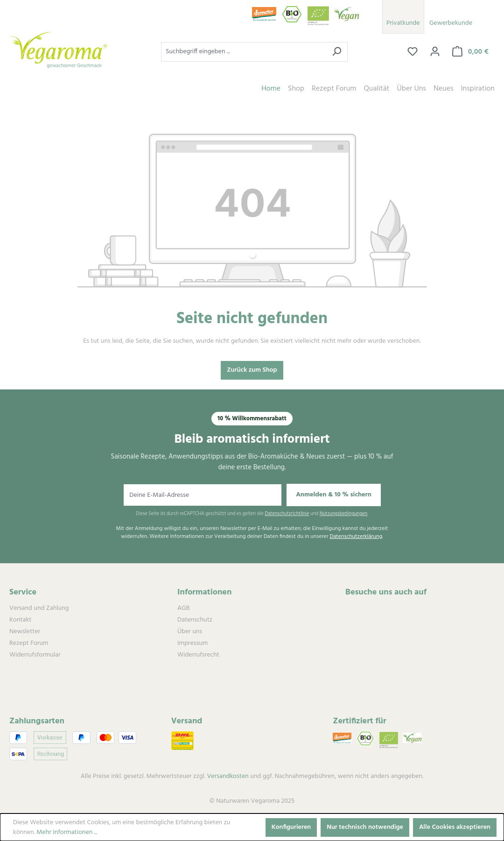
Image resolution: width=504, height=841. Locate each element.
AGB (183, 608)
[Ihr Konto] (435, 52)
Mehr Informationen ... (67, 832)
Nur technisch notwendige (365, 827)
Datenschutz (195, 620)
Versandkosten (227, 776)
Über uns (190, 632)
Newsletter (25, 632)
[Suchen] (337, 52)
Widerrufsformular (35, 655)
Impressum (192, 643)
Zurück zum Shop (252, 370)
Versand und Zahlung (39, 608)
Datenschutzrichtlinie (287, 514)
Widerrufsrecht (198, 655)
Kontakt (20, 620)
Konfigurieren (291, 827)
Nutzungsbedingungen (343, 514)
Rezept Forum (29, 643)
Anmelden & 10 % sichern (334, 495)
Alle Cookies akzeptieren (455, 827)
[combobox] (244, 52)
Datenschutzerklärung (356, 537)
